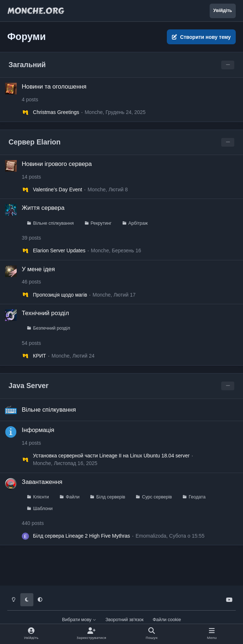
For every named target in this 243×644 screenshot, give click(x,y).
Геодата (197, 497)
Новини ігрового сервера (57, 164)
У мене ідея (38, 269)
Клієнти (41, 497)
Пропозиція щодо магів (60, 295)
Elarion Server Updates (59, 251)
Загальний (27, 65)
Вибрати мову (79, 620)
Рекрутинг (101, 223)
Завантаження (42, 482)
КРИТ (40, 356)
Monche (94, 112)
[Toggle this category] (228, 65)
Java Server (29, 386)
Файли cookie (167, 620)
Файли (73, 497)
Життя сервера (43, 208)
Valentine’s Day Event (58, 190)
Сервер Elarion (35, 142)
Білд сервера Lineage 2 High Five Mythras (82, 536)
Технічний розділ (45, 313)
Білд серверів (111, 497)
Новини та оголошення (54, 87)
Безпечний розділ (52, 329)
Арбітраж (138, 223)
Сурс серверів (157, 497)
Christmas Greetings (56, 112)
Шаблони (43, 508)
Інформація (38, 430)
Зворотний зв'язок (125, 620)
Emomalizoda (151, 536)
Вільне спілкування (53, 223)
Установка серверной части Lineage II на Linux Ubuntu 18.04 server (111, 456)
